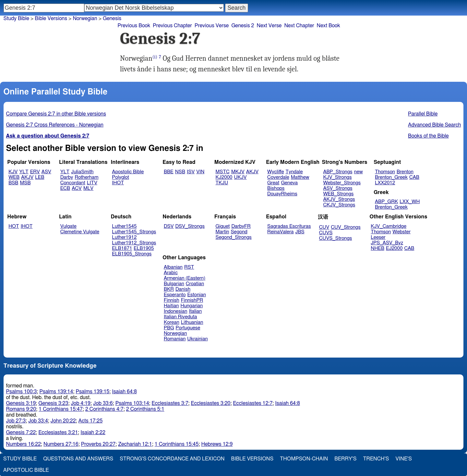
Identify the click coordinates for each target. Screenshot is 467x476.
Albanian (173, 267)
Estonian (196, 295)
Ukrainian (197, 339)
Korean (172, 322)
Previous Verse (212, 26)
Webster (401, 232)
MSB (25, 183)
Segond (239, 232)
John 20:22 (63, 421)
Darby (67, 177)
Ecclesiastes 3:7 (170, 403)
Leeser (378, 237)
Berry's (345, 459)
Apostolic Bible (26, 470)
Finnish (172, 300)
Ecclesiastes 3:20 (211, 403)
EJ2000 (394, 248)
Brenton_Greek (391, 177)
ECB (65, 188)
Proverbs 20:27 (98, 444)
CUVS (326, 233)
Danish (183, 289)
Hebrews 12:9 (217, 444)
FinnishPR (192, 300)
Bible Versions (51, 18)
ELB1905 (144, 248)
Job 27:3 (16, 421)
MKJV (238, 172)
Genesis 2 (243, 26)
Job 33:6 (103, 403)
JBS (300, 232)
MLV (88, 188)
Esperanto (175, 295)
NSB (180, 172)
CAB (414, 177)
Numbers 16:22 (24, 444)
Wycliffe (275, 172)
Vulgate (68, 226)
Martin (222, 232)
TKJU (222, 183)
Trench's (376, 459)
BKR (169, 289)
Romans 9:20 (21, 409)
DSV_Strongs (190, 226)
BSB (13, 183)
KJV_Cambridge (389, 226)
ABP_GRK (386, 202)
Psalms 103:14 (132, 403)
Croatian (195, 284)
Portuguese (188, 328)
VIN (200, 172)
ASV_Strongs (338, 188)
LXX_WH (410, 202)
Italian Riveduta (180, 317)
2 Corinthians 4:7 (104, 409)
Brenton (405, 172)
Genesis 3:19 (21, 403)
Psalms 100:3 (22, 392)
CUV (324, 227)
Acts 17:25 (91, 421)
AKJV (27, 177)
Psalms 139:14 (56, 392)
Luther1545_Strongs (134, 232)
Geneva (289, 183)
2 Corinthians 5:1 (145, 409)
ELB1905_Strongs (132, 254)
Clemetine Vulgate (80, 232)
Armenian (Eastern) (185, 278)
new (359, 172)
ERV (35, 172)
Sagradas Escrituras (289, 226)
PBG (169, 328)
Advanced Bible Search (434, 125)
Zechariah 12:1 (135, 444)
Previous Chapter (172, 26)
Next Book (329, 26)
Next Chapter (299, 26)
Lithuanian (192, 322)
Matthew (300, 177)
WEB (14, 177)
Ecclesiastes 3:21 (58, 433)
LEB (40, 177)
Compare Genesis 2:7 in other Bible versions (56, 114)
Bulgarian (174, 284)
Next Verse (269, 26)
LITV (92, 183)
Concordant (73, 183)
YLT (24, 172)
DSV (169, 226)
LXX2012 (385, 183)
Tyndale (294, 172)
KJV (13, 172)
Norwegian (85, 18)
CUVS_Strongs (336, 238)
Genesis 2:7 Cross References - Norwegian (55, 125)
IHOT (118, 183)
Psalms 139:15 (92, 392)
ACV (77, 188)
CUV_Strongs (346, 227)
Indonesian (176, 311)
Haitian (171, 306)
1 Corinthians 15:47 (61, 409)
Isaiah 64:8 (124, 392)
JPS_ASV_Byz (387, 243)
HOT (14, 226)
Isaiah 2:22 (93, 433)
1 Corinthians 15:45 (177, 444)
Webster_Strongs (342, 183)
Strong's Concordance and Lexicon (172, 459)
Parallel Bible (423, 114)
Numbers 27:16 (61, 444)
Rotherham (86, 177)
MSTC (223, 172)
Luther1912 (124, 237)
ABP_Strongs (338, 172)
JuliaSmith (82, 172)
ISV (191, 172)
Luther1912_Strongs (134, 243)
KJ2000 (224, 177)
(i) (155, 57)
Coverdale (278, 177)
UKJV (240, 177)
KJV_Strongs (337, 177)
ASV (46, 172)
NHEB (377, 248)
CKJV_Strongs (339, 205)
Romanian (175, 339)
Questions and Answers (78, 459)
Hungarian (192, 306)
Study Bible (16, 18)
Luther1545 (124, 226)
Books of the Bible (428, 136)
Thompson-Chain (304, 459)
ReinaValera (280, 232)
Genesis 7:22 (21, 433)
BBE (169, 172)
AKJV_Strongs (339, 199)
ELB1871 (122, 248)
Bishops (276, 188)
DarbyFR (241, 226)
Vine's (404, 459)
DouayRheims (282, 194)
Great (273, 183)
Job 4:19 (81, 403)
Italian (195, 311)
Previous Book (134, 26)
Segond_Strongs (234, 237)
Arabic (171, 273)
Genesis (112, 18)
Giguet (223, 226)
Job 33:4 (38, 421)
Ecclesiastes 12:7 (253, 403)
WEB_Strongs (338, 194)
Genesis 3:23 (53, 403)
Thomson (385, 172)
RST (189, 267)
